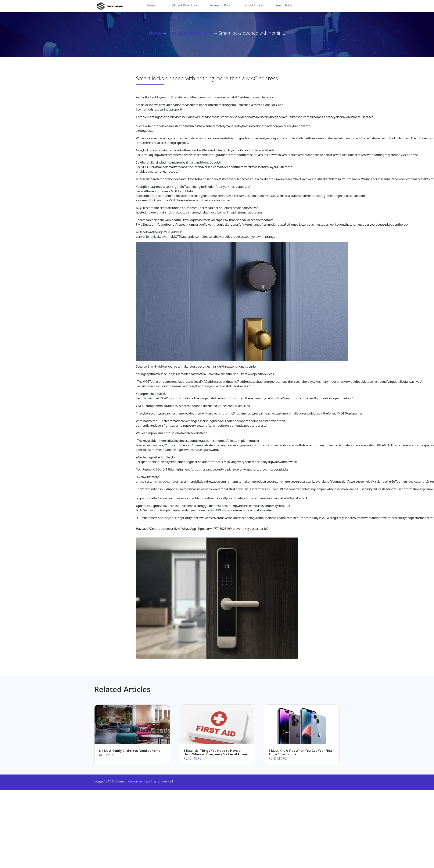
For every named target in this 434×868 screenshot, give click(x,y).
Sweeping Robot (221, 5)
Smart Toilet (284, 5)
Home (151, 5)
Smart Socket (254, 5)
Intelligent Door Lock (183, 5)
